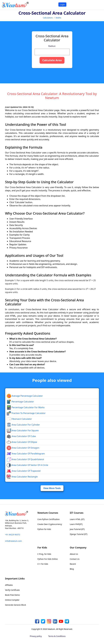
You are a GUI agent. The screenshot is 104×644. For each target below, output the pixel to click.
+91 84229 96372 (13, 535)
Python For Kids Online (48, 559)
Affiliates (9, 585)
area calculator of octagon (23, 448)
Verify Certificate (12, 590)
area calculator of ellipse (22, 442)
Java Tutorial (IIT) (77, 529)
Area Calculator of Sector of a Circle (27, 465)
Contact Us (75, 559)
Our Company (78, 547)
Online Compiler (12, 600)
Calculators (48, 18)
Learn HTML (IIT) (77, 519)
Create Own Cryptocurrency (50, 524)
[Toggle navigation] (99, 5)
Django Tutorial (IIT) (79, 534)
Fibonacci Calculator (19, 419)
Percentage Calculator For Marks (26, 407)
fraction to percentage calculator (26, 413)
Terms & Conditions (57, 636)
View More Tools (52, 488)
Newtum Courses (48, 513)
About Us (74, 554)
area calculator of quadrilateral (25, 459)
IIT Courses (77, 513)
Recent (73, 564)
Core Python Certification (49, 519)
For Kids (42, 547)
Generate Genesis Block (16, 605)
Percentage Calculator (20, 402)
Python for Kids (44, 529)
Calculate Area (52, 60)
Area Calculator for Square (23, 430)
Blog (72, 569)
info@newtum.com (13, 541)
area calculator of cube (21, 436)
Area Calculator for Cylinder (23, 425)
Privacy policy (36, 636)
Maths (58, 18)
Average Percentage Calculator (25, 396)
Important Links (15, 578)
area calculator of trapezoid (24, 471)
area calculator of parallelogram (26, 454)
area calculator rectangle (22, 477)
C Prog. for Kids (44, 554)
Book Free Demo (12, 595)
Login (62, 4)
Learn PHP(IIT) (76, 524)
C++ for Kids (43, 564)
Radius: (52, 46)
